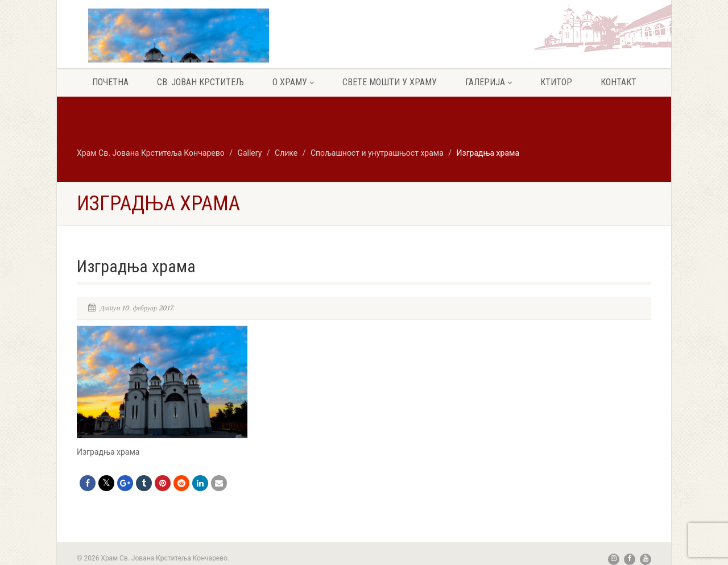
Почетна (110, 82)
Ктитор (556, 82)
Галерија (489, 82)
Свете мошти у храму (390, 82)
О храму (293, 82)
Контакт (619, 82)
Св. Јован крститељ (200, 82)
